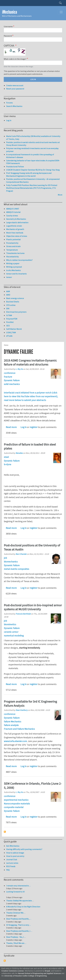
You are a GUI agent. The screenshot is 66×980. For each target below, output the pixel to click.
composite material (14, 807)
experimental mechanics (16, 800)
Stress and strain (13, 246)
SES (8, 326)
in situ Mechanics (13, 270)
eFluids (9, 336)
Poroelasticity (12, 243)
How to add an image (15, 853)
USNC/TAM (11, 332)
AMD (8, 295)
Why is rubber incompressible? (19, 260)
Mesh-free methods (15, 233)
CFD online (11, 305)
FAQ (8, 870)
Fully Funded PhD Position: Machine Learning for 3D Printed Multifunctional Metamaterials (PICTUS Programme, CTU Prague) (32, 188)
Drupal (47, 971)
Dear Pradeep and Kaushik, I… (19, 931)
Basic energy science (15, 298)
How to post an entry (15, 856)
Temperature (12, 250)
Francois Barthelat (23, 614)
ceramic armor (11, 632)
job (5, 558)
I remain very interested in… (18, 886)
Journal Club (12, 859)
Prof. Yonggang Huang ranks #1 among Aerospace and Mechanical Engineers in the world (29, 175)
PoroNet (10, 322)
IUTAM (9, 315)
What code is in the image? (15, 59)
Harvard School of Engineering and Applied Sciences (39, 973)
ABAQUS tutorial (13, 212)
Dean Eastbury (22, 710)
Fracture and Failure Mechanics (19, 729)
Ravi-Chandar (21, 554)
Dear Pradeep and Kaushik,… (19, 919)
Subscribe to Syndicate (5, 961)
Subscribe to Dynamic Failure (5, 832)
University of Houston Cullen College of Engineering (26, 976)
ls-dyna (7, 464)
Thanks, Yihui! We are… (16, 943)
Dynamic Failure (12, 380)
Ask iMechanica (13, 846)
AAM (8, 291)
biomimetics (10, 624)
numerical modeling (14, 636)
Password (8, 36)
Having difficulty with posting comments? (24, 849)
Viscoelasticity (12, 257)
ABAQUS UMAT (13, 209)
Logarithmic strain (14, 226)
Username (8, 26)
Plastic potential (13, 239)
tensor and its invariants (16, 274)
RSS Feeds (11, 866)
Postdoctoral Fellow (15, 167)
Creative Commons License (13, 971)
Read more (11, 427)
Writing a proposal (14, 267)
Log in (24, 427)
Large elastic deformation (17, 222)
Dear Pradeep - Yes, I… (16, 937)
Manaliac (19, 453)
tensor (9, 277)
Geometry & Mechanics (16, 219)
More (60, 195)
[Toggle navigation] (61, 12)
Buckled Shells (13, 302)
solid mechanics (12, 384)
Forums (9, 103)
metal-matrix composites (16, 569)
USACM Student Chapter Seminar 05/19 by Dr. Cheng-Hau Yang (33, 170)
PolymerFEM (12, 319)
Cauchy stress (12, 216)
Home (6, 345)
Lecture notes (12, 863)
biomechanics (11, 562)
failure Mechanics (12, 722)
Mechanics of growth (15, 229)
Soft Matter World (14, 329)
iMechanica (10, 12)
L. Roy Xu (19, 369)
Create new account (15, 85)
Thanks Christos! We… (16, 913)
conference (10, 373)
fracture (8, 377)
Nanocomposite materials (17, 804)
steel (6, 457)
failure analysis (11, 725)
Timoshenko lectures (15, 253)
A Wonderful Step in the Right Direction (23, 907)
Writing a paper (13, 263)
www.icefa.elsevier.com (15, 741)
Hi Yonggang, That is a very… (18, 925)
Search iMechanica (14, 106)
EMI (8, 309)
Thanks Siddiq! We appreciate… (20, 901)
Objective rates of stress (17, 236)
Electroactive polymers (16, 312)
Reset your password (15, 89)
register (34, 427)
